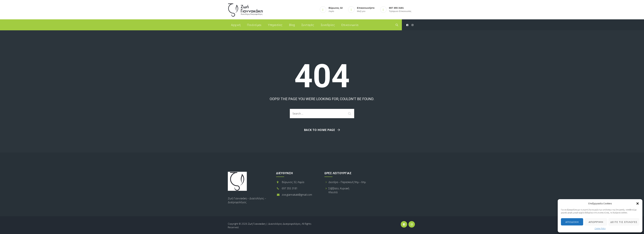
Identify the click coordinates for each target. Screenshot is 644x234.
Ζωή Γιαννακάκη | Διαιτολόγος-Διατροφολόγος (274, 224)
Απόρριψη (596, 222)
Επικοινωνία (350, 25)
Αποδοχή (572, 222)
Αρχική (236, 25)
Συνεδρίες (328, 25)
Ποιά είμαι (254, 25)
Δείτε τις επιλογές (624, 222)
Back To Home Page (320, 130)
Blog (292, 25)
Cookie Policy (600, 228)
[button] (638, 203)
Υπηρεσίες (275, 25)
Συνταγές (308, 25)
